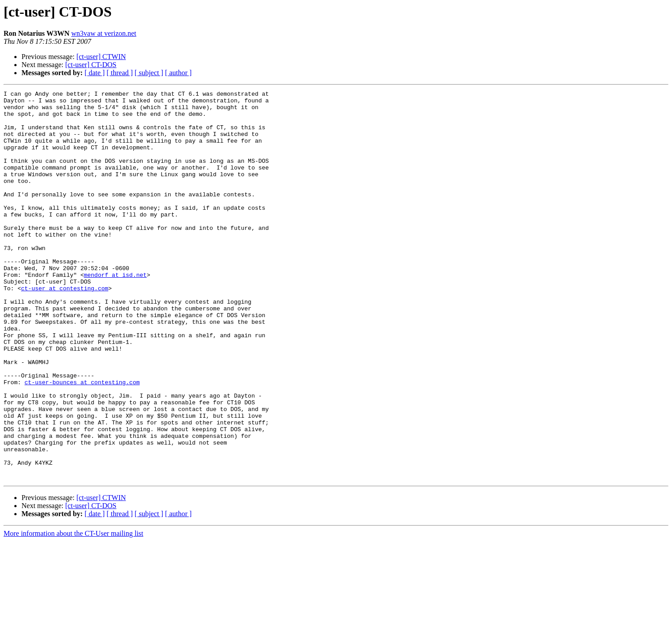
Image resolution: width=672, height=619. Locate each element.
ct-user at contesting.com (65, 328)
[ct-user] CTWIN (101, 57)
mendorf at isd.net (115, 312)
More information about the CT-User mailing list (73, 611)
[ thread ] (120, 73)
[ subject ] (149, 73)
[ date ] (95, 73)
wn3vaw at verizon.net (104, 33)
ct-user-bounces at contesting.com (82, 441)
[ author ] (179, 73)
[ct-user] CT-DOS (91, 65)
